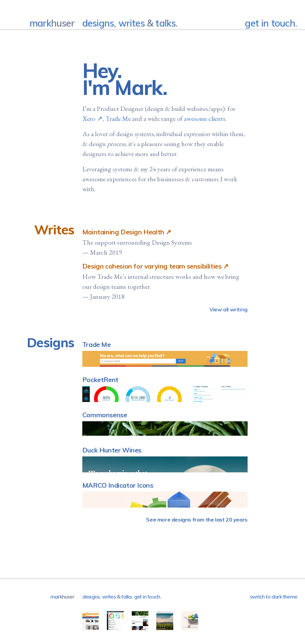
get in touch (270, 23)
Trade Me (118, 119)
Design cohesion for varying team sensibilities (152, 266)
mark (52, 23)
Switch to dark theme (273, 597)
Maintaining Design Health (123, 232)
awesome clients (205, 119)
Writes (132, 23)
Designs (98, 23)
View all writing (229, 309)
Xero (89, 119)
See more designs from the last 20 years (197, 520)
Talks (165, 23)
